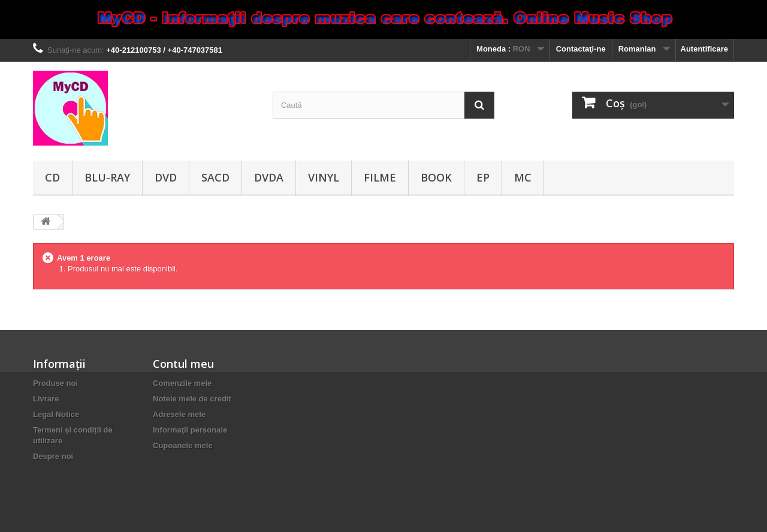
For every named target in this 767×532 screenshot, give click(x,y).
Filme (380, 177)
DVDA (269, 177)
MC (523, 177)
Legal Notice (56, 414)
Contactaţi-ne (581, 49)
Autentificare (704, 49)
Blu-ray (107, 177)
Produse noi (55, 383)
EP (483, 177)
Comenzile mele (182, 383)
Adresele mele (179, 414)
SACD (215, 177)
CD (52, 177)
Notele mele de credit (192, 399)
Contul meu (183, 364)
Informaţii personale (190, 430)
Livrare (46, 399)
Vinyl (324, 177)
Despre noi (53, 456)
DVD (166, 177)
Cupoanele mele (183, 445)
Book (436, 177)
